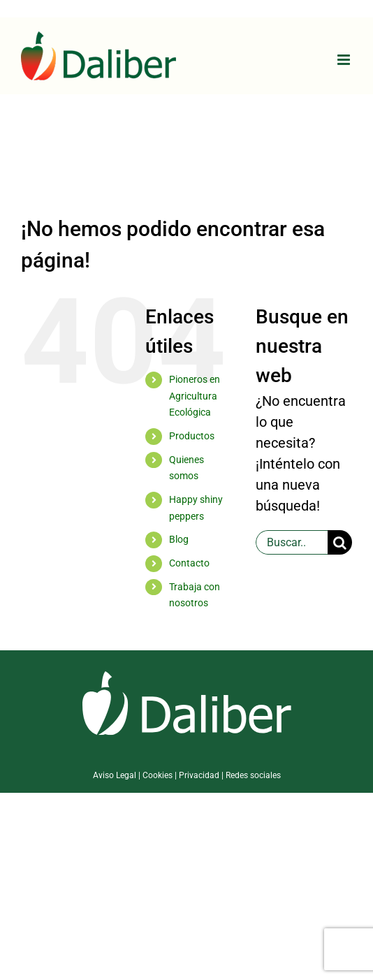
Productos (192, 436)
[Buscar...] (292, 542)
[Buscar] (340, 542)
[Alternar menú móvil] (345, 60)
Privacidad (199, 775)
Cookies (158, 775)
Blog (179, 539)
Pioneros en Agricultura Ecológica (195, 396)
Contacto (189, 563)
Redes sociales (253, 775)
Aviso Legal (115, 775)
